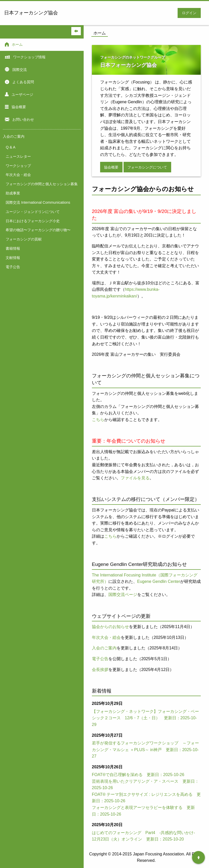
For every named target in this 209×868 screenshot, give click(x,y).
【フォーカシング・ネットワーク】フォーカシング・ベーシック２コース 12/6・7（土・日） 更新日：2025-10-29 (145, 718)
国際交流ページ (123, 595)
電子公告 (100, 659)
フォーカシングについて (147, 167)
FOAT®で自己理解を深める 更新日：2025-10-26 (138, 775)
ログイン (189, 13)
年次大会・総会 (106, 637)
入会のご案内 (104, 648)
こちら (98, 420)
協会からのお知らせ (110, 627)
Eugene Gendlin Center (159, 581)
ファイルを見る (135, 478)
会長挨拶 (100, 670)
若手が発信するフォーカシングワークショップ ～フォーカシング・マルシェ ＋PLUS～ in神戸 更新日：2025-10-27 (145, 750)
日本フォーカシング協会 (31, 13)
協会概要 (111, 167)
